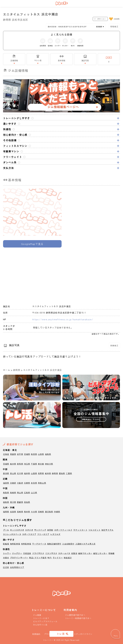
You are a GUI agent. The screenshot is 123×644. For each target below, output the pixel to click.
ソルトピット (94, 530)
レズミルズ (55, 534)
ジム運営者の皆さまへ (75, 615)
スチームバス (64, 553)
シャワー (7, 553)
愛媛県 (20, 502)
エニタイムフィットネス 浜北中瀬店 (43, 370)
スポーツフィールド (63, 530)
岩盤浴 (74, 553)
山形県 (41, 454)
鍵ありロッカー (85, 553)
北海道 (6, 454)
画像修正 (114, 345)
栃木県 (13, 464)
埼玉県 (27, 464)
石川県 (20, 473)
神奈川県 (49, 464)
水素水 (6, 558)
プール (6, 530)
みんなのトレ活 (40, 625)
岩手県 (20, 454)
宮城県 (27, 454)
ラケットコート (80, 530)
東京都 (41, 464)
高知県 (27, 502)
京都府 (13, 483)
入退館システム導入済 (85, 544)
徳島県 (6, 502)
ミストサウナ (51, 553)
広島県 (27, 492)
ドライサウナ (38, 553)
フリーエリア (43, 534)
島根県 (13, 492)
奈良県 (34, 483)
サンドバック (40, 530)
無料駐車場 (15, 544)
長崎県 (20, 512)
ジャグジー (17, 553)
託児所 (6, 567)
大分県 (34, 512)
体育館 (50, 530)
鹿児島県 (49, 512)
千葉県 (34, 464)
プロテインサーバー (19, 558)
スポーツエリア (29, 534)
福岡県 (6, 512)
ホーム (7, 370)
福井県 (27, 473)
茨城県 (6, 464)
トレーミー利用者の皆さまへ (78, 618)
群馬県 (20, 464)
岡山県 (20, 492)
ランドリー (58, 558)
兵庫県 (27, 483)
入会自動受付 (68, 544)
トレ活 (61, 634)
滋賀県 (6, 483)
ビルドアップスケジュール (45, 621)
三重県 (69, 473)
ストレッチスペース (12, 534)
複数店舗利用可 (54, 544)
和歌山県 (42, 483)
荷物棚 (112, 553)
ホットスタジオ (17, 530)
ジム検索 (37, 615)
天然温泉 (27, 553)
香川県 (13, 502)
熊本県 (27, 512)
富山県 (13, 473)
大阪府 (20, 483)
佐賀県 (13, 512)
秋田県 (34, 454)
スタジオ (29, 530)
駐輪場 (6, 544)
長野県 (41, 473)
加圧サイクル (107, 530)
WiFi (50, 558)
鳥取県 (6, 492)
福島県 (48, 454)
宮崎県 (41, 512)
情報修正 (114, 26)
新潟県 (6, 473)
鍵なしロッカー (100, 553)
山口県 (34, 492)
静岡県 (17, 370)
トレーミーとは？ (41, 618)
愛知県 (62, 473)
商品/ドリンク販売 (38, 558)
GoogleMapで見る (32, 244)
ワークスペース (39, 544)
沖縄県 (57, 512)
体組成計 (68, 558)
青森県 (13, 454)
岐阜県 (48, 473)
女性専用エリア (17, 567)
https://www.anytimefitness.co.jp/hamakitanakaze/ (63, 319)
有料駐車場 (26, 544)
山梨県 (34, 473)
